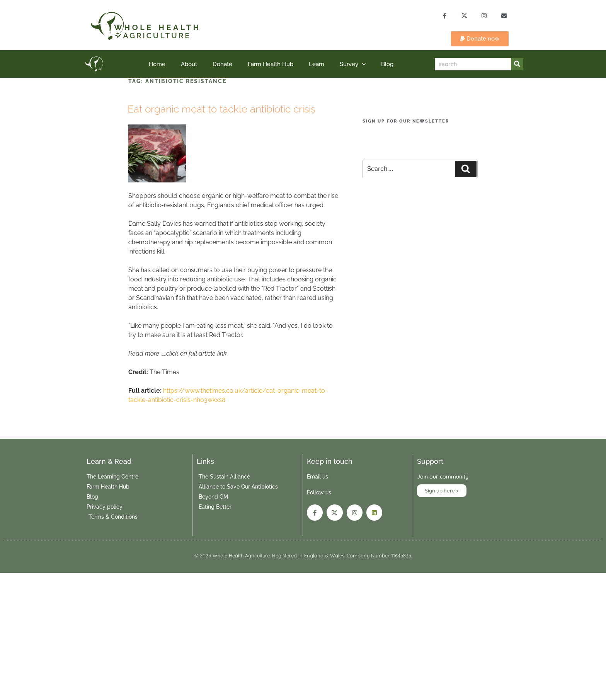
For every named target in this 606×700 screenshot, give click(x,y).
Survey (353, 64)
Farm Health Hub (271, 65)
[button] (480, 39)
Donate (222, 65)
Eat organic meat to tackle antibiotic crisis (221, 109)
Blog (387, 65)
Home (157, 65)
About (189, 65)
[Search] (517, 65)
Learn (317, 65)
